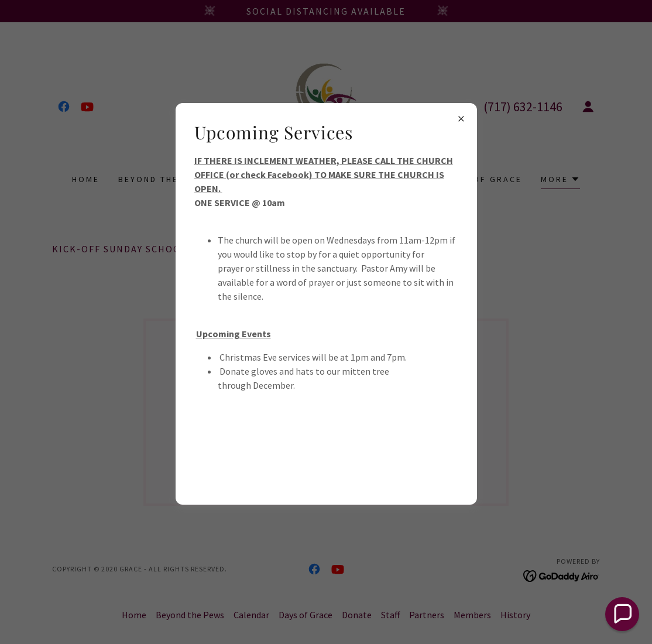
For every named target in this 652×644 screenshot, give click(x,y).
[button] (622, 614)
